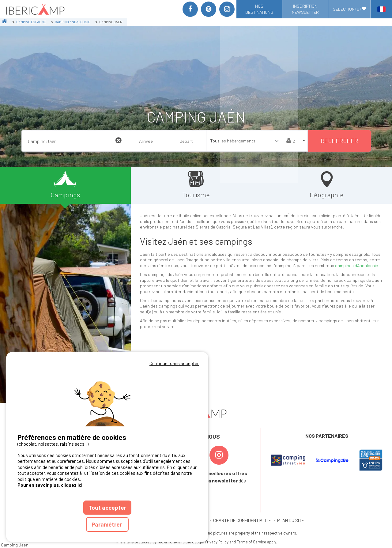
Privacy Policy (217, 542)
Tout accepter (107, 507)
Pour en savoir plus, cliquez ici (50, 485)
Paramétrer (107, 524)
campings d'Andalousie (357, 265)
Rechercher (339, 141)
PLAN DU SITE (291, 520)
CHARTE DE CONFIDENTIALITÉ (242, 520)
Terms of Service (251, 542)
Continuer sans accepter (174, 363)
